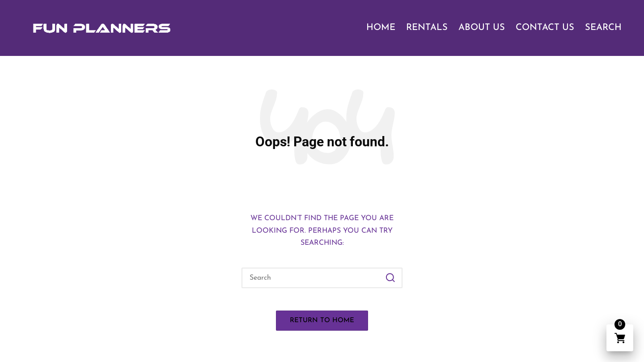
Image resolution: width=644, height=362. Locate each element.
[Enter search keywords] (322, 278)
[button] (390, 278)
